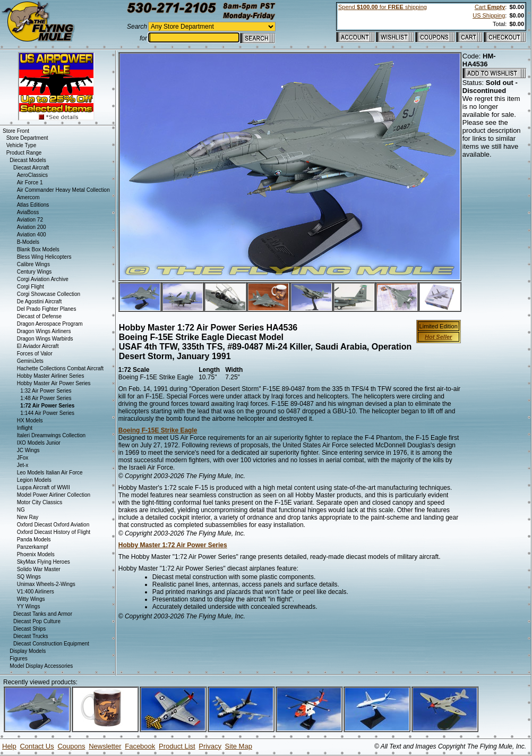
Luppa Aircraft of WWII (44, 487)
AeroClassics (32, 175)
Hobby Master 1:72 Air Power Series (173, 545)
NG (21, 510)
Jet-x (23, 465)
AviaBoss (28, 212)
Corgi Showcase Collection (49, 294)
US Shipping (489, 15)
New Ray (28, 517)
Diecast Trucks (31, 636)
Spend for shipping (383, 7)
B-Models (28, 242)
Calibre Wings (33, 264)
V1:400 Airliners (36, 592)
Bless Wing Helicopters (44, 257)
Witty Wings (31, 599)
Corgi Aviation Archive (43, 279)
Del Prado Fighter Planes (47, 309)
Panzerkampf (33, 547)
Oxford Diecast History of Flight (54, 532)
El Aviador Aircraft (38, 346)
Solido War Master (39, 569)
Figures (18, 659)
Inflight (25, 428)
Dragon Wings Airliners (44, 331)
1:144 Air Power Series (47, 413)
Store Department (27, 138)
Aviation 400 (32, 235)
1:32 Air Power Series (46, 391)
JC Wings (28, 450)
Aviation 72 (30, 220)
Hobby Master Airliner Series (51, 376)
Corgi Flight (31, 287)
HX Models (30, 421)
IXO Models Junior (39, 443)
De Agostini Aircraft (39, 301)
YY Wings (29, 606)
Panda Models (34, 540)
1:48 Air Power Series (46, 398)
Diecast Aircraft (31, 168)
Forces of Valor (35, 354)
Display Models (28, 651)
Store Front (16, 131)
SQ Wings (29, 577)
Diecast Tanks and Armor (43, 614)
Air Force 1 (30, 182)
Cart (490, 7)
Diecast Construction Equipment (51, 644)
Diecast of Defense (40, 316)
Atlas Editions (33, 205)
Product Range (24, 153)
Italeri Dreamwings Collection (52, 435)
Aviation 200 (32, 227)
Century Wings (35, 272)
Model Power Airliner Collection (54, 495)
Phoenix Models (36, 554)
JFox (23, 458)
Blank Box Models (38, 249)
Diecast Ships (29, 629)
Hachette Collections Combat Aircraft (60, 368)
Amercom (28, 197)
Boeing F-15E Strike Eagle (158, 430)
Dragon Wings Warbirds (45, 339)
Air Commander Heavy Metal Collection (63, 190)
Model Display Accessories (41, 666)
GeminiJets (30, 361)
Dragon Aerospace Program (50, 324)
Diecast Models (28, 160)
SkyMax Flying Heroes (44, 562)
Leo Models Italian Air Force (50, 473)
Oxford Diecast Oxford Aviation (53, 525)
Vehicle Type (22, 145)
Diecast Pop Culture (37, 621)
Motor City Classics (40, 502)
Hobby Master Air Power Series (54, 383)
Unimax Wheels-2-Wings (46, 584)
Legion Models (34, 480)
